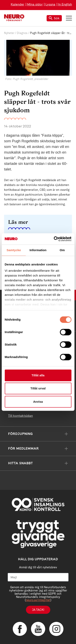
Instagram (56, 629)
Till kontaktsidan (20, 416)
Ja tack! (38, 610)
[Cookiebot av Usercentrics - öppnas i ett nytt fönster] (54, 239)
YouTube (38, 629)
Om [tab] (62, 250)
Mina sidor (35, 4)
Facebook (20, 629)
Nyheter (9, 33)
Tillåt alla (38, 375)
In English (65, 4)
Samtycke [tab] (14, 250)
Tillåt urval (38, 388)
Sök (54, 18)
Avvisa (38, 402)
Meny (69, 18)
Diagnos (22, 33)
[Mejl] (38, 577)
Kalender (18, 4)
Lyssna (50, 4)
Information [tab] (38, 250)
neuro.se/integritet (38, 600)
